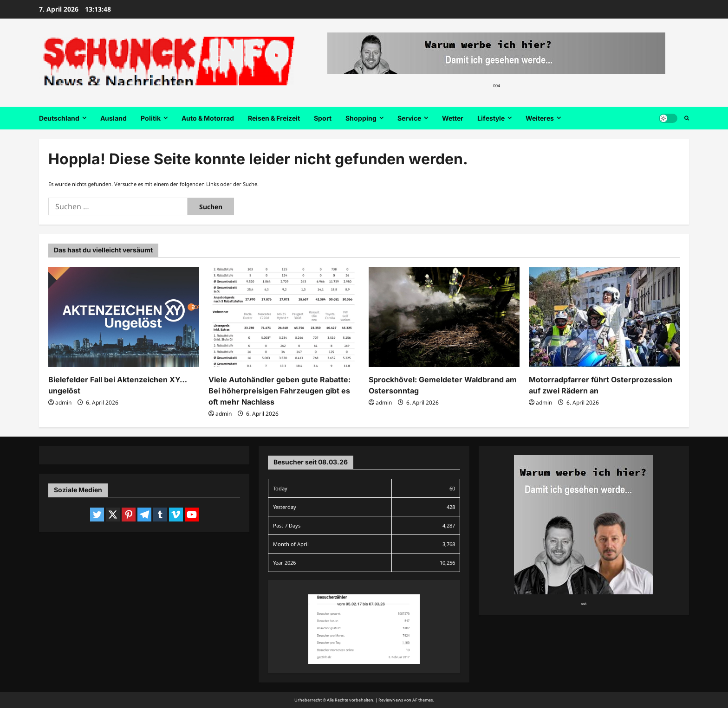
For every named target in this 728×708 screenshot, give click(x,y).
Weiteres (540, 118)
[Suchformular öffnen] (687, 118)
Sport (323, 118)
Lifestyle (491, 118)
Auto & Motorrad (208, 118)
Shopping (361, 118)
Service (409, 118)
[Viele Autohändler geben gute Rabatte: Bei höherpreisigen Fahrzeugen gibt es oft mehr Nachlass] (284, 317)
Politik (151, 118)
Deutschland (59, 118)
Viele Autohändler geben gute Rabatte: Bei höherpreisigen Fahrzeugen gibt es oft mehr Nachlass (279, 391)
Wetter (453, 118)
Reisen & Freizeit (274, 118)
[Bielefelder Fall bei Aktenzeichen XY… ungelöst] (124, 317)
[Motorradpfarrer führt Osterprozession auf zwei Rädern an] (604, 317)
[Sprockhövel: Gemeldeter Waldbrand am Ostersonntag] (444, 317)
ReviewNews (391, 700)
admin (63, 402)
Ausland (114, 118)
